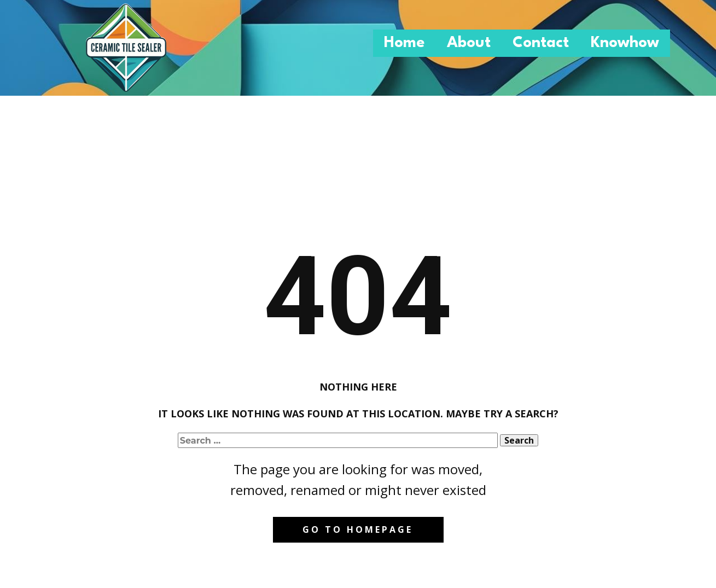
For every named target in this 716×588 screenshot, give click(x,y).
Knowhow (625, 43)
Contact (541, 43)
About (469, 43)
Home (404, 43)
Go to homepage (358, 529)
